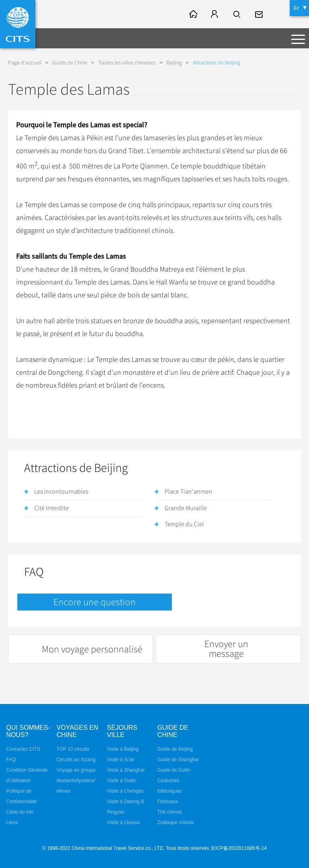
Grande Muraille (186, 508)
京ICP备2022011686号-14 (239, 848)
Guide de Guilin (174, 770)
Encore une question (95, 602)
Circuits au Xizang (76, 760)
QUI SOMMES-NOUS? (28, 731)
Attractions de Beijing (216, 63)
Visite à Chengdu (125, 791)
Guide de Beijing (175, 749)
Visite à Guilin (122, 781)
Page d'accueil (25, 63)
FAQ (11, 760)
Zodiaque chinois (176, 822)
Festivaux (168, 802)
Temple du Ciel (184, 524)
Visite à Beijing (123, 749)
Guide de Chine (70, 63)
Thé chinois (170, 812)
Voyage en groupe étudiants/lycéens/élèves (76, 781)
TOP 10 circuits (73, 749)
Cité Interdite (51, 508)
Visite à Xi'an (121, 760)
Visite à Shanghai (126, 770)
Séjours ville (122, 731)
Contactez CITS (23, 749)
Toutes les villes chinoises (127, 63)
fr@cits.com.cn (260, 14)
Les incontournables (61, 492)
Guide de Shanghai (178, 760)
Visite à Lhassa (123, 822)
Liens (12, 822)
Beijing (174, 63)
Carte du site (20, 812)
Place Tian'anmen (188, 492)
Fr (296, 8)
